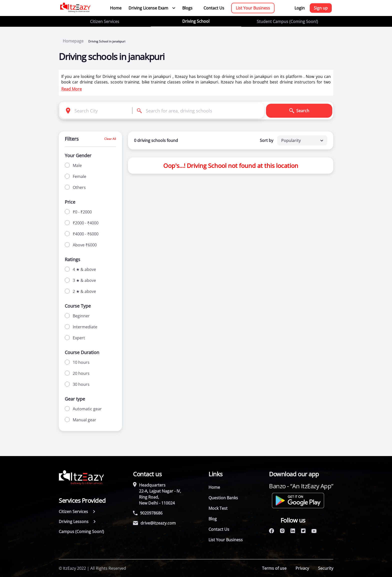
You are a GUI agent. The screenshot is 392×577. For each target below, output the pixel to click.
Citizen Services (105, 21)
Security (326, 568)
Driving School (196, 21)
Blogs (187, 8)
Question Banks (223, 498)
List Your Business (253, 8)
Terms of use (274, 568)
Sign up (321, 8)
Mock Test (218, 508)
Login (300, 8)
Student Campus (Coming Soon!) (287, 21)
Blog (213, 519)
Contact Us (214, 8)
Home (116, 8)
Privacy (302, 568)
